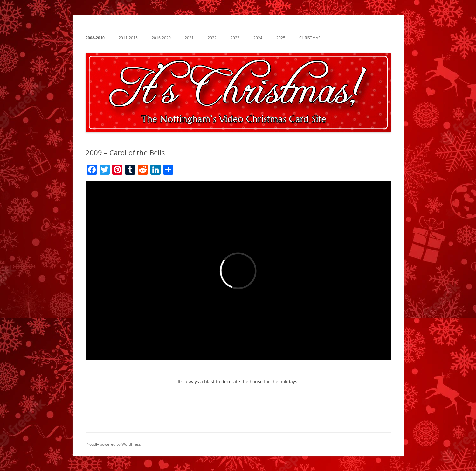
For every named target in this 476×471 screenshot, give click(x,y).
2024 (258, 38)
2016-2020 (161, 38)
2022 (212, 38)
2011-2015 (128, 38)
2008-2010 (95, 38)
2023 (235, 38)
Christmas (310, 38)
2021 (189, 38)
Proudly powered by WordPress (113, 444)
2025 (281, 38)
